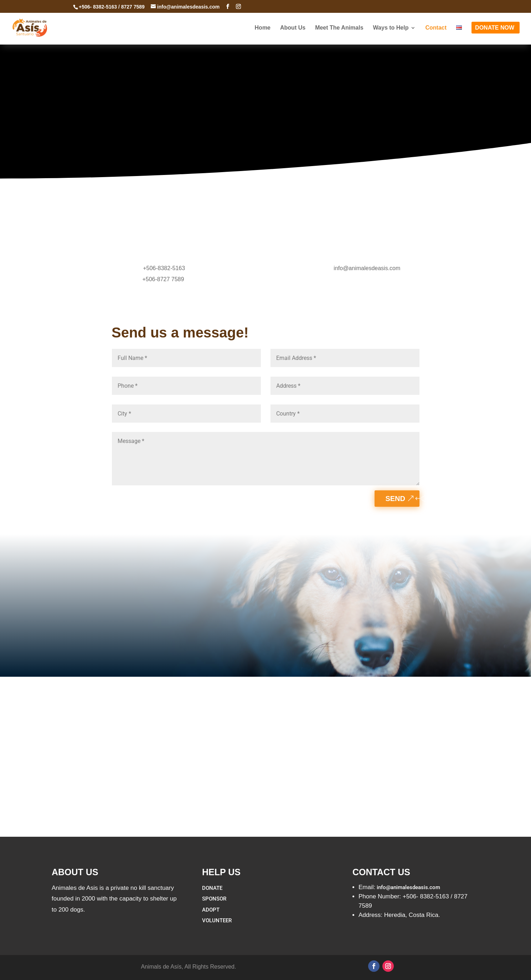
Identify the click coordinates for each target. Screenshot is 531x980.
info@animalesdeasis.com (367, 268)
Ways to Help (391, 31)
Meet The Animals (339, 31)
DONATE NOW (495, 31)
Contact (436, 31)
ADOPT (211, 910)
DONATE (212, 888)
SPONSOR (214, 899)
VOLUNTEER (217, 920)
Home (263, 31)
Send (395, 499)
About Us (293, 31)
